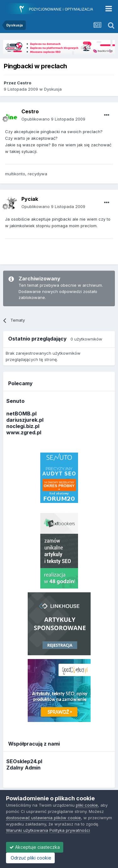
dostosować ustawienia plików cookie (43, 818)
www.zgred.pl (24, 432)
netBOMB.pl (21, 414)
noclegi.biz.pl (23, 426)
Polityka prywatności (70, 830)
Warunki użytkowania (27, 830)
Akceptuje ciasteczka (35, 847)
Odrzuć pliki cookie (30, 858)
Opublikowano (53, 119)
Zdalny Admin (23, 768)
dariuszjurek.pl (25, 420)
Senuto (15, 401)
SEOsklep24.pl (24, 761)
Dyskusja (53, 89)
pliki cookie (87, 805)
